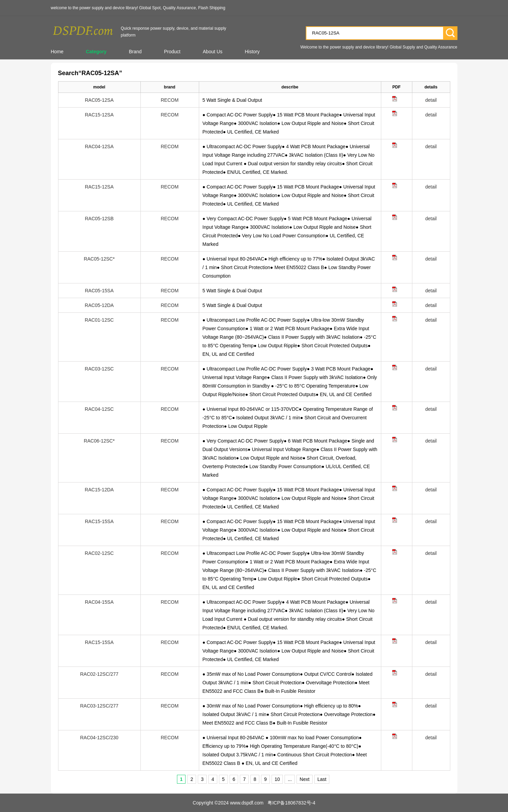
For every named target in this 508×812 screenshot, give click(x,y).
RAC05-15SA (99, 291)
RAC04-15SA (99, 602)
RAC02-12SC (99, 553)
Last (322, 779)
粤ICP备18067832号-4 (291, 803)
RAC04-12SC (99, 409)
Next (305, 779)
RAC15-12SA (99, 115)
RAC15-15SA (99, 521)
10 (277, 779)
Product (172, 52)
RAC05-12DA (99, 305)
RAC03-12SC (99, 369)
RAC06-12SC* (99, 441)
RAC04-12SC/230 (99, 738)
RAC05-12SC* (99, 259)
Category (96, 52)
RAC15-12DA (99, 490)
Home (57, 52)
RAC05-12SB (99, 219)
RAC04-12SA (99, 146)
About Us (213, 52)
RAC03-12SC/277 (99, 706)
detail (431, 100)
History (252, 52)
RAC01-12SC (99, 320)
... (290, 779)
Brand (135, 52)
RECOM (169, 100)
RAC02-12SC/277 (99, 674)
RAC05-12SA (99, 100)
